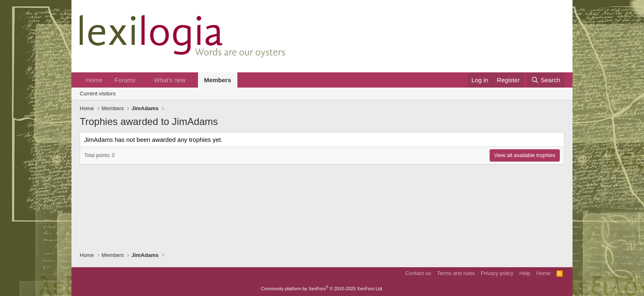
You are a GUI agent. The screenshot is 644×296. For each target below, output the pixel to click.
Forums (125, 80)
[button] (142, 80)
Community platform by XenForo (322, 289)
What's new (170, 80)
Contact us (418, 273)
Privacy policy (497, 273)
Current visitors (98, 94)
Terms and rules (456, 273)
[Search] (546, 80)
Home (94, 80)
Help (525, 273)
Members (218, 80)
